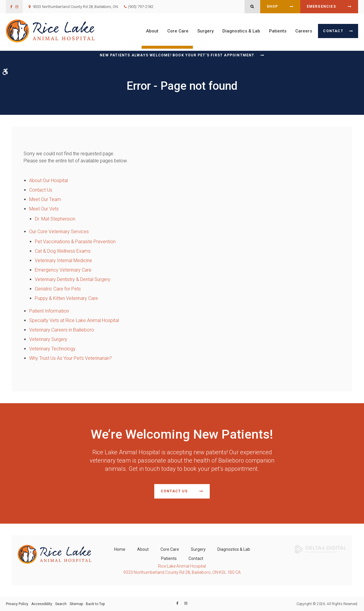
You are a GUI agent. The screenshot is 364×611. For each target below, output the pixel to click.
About (152, 31)
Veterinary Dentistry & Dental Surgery (73, 279)
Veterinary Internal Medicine (63, 260)
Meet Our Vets (44, 209)
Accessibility (42, 604)
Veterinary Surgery (48, 339)
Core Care (178, 31)
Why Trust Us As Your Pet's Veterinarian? (70, 358)
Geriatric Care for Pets (58, 289)
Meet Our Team (45, 199)
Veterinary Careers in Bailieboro (62, 330)
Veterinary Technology (52, 349)
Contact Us (41, 190)
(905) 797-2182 (141, 7)
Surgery (205, 31)
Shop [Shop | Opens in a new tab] (272, 6)
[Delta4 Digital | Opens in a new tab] (321, 549)
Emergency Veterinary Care (63, 270)
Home (120, 549)
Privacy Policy (17, 604)
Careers (304, 31)
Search (61, 604)
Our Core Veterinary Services (59, 232)
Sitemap (76, 604)
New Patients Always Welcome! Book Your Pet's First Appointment (177, 55)
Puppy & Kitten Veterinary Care (66, 298)
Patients (278, 31)
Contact (333, 31)
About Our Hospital (49, 180)
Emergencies (321, 6)
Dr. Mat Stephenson (55, 219)
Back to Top (95, 604)
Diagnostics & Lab (241, 31)
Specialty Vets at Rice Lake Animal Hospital (74, 320)
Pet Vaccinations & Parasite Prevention (75, 242)
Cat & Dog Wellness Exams (63, 251)
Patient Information (49, 311)
